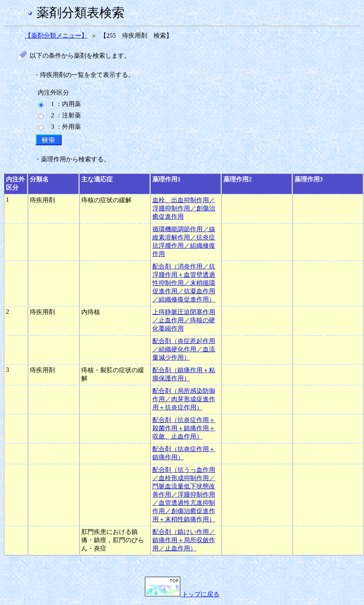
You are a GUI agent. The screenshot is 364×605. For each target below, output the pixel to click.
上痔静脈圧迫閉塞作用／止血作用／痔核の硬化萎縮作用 (184, 320)
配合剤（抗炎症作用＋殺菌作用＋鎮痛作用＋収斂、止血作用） (184, 428)
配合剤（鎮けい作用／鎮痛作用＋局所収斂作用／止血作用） (184, 540)
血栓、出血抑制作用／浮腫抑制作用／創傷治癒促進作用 (184, 208)
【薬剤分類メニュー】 (56, 36)
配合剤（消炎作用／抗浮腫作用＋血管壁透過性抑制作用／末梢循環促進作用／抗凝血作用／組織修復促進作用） (184, 283)
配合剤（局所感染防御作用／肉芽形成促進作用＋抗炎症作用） (184, 399)
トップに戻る (182, 594)
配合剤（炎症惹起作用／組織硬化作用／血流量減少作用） (184, 349)
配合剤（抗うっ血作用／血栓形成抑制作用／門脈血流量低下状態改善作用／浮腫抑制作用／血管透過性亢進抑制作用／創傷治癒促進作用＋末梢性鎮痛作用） (184, 494)
